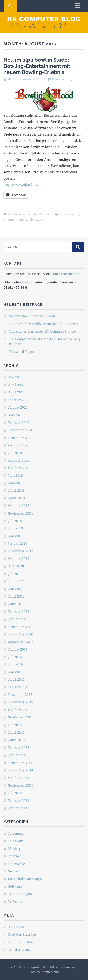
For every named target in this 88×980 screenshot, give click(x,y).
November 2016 (21, 634)
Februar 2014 (19, 800)
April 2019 (16, 490)
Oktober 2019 (19, 468)
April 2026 (16, 385)
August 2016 (18, 649)
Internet (31, 214)
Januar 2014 (18, 808)
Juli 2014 (15, 793)
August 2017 (18, 566)
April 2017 (16, 596)
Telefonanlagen (20, 894)
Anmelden (16, 927)
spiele (30, 220)
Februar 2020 (19, 460)
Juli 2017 (15, 574)
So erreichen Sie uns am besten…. (35, 316)
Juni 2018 (16, 528)
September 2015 (21, 717)
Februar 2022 (19, 422)
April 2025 (16, 392)
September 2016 (21, 642)
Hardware (16, 841)
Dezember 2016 (20, 627)
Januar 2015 (18, 755)
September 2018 (21, 513)
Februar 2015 (19, 747)
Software (15, 886)
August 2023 (18, 407)
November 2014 (21, 770)
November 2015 (21, 702)
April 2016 (16, 679)
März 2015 (17, 740)
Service (14, 871)
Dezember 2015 (20, 695)
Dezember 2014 (20, 763)
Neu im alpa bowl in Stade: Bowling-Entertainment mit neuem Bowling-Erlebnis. (37, 66)
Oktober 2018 (19, 506)
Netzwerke (17, 864)
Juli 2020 (15, 453)
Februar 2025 (19, 400)
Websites (44, 214)
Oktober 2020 (19, 445)
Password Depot (22, 352)
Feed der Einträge (22, 934)
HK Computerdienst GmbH (26, 79)
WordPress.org (20, 950)
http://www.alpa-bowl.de (24, 185)
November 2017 (21, 551)
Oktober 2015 (19, 710)
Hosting (14, 849)
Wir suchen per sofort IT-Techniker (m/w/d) (43, 331)
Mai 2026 (15, 377)
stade (39, 220)
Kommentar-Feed (22, 942)
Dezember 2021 (20, 430)
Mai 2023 (15, 415)
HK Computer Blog (44, 19)
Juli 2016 (15, 657)
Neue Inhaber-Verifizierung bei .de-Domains (43, 324)
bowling (73, 214)
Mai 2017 (15, 589)
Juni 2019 (16, 475)
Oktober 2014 (19, 778)
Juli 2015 (15, 725)
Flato (32, 972)
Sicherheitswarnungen (26, 879)
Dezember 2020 (20, 438)
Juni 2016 (16, 664)
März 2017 (17, 604)
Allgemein (16, 214)
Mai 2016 (15, 672)
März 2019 (17, 498)
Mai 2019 (15, 483)
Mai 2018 (15, 536)
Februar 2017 (19, 611)
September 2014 (21, 785)
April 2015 (16, 732)
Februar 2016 (19, 687)
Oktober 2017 (19, 558)
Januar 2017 (18, 619)
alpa (63, 214)
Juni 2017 (16, 581)
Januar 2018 (18, 543)
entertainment (14, 220)
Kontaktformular (65, 274)
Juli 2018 (15, 521)
